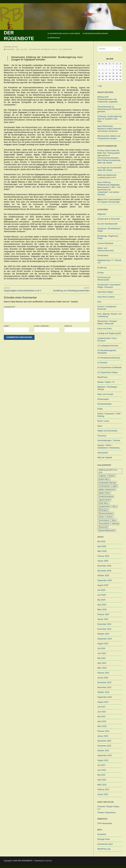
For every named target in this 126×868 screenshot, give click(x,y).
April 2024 (102, 663)
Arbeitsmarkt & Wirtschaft (108, 219)
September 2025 (105, 580)
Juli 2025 (101, 590)
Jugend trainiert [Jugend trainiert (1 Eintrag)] (105, 500)
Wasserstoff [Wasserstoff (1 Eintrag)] (103, 527)
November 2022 (104, 746)
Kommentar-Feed (105, 844)
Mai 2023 (101, 717)
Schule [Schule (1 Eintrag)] (101, 517)
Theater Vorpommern (107, 813)
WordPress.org (104, 849)
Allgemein (102, 214)
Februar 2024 (103, 673)
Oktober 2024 (103, 634)
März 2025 (102, 610)
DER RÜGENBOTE (19, 36)
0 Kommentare (66, 49)
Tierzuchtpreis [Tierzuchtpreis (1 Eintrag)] (104, 524)
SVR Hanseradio (105, 823)
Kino (99, 302)
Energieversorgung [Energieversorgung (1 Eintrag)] (106, 496)
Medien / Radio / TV (106, 382)
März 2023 (102, 726)
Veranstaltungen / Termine (109, 440)
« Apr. (100, 86)
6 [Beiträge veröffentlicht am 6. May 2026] (106, 70)
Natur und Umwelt (105, 394)
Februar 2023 (103, 731)
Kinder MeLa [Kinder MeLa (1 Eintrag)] (103, 503)
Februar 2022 (103, 789)
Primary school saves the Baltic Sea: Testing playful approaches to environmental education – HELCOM (109, 155)
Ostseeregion (103, 399)
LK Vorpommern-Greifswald (109, 367)
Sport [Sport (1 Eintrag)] (114, 520)
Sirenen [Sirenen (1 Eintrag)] (110, 517)
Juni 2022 (102, 770)
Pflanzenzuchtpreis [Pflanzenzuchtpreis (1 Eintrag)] (106, 513)
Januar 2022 (103, 794)
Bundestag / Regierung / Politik (43, 49)
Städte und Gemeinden (107, 431)
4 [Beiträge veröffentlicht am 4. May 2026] (99, 70)
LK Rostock (102, 363)
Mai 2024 (101, 658)
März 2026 (102, 551)
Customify (48, 861)
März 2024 (102, 668)
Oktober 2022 (103, 751)
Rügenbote (9, 49)
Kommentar (10, 307)
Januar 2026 (103, 561)
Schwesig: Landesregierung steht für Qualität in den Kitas (109, 119)
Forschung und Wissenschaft (104, 279)
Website (68, 326)
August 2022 (103, 760)
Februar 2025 (103, 614)
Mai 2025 (101, 600)
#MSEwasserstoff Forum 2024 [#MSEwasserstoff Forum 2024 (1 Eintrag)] (108, 471)
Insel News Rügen (105, 292)
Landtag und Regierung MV (109, 333)
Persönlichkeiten (105, 404)
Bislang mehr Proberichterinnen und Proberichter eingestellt (107, 99)
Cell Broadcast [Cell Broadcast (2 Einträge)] (104, 486)
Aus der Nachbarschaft (107, 224)
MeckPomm (103, 377)
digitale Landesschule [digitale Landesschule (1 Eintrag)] (107, 489)
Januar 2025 (103, 619)
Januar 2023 (103, 736)
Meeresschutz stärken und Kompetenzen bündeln (109, 137)
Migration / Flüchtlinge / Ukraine (108, 388)
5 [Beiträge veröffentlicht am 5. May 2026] (103, 70)
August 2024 (103, 644)
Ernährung (102, 268)
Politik (100, 409)
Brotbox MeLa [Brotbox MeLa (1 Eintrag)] (104, 479)
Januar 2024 (103, 678)
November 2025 (104, 571)
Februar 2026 (103, 556)
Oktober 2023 (103, 692)
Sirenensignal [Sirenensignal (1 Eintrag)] (104, 520)
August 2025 (103, 585)
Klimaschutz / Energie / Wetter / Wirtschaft (107, 322)
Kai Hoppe (102, 168)
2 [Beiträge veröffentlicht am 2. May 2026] (117, 67)
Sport (100, 426)
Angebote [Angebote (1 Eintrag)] (102, 476)
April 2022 (102, 780)
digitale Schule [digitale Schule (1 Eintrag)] (104, 493)
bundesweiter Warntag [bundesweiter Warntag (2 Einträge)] (107, 483)
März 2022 (102, 785)
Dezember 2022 (104, 741)
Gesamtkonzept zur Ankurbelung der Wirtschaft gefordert (109, 109)
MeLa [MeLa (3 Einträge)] (115, 507)
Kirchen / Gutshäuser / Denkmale (107, 308)
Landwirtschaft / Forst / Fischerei (107, 339)
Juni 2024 (102, 653)
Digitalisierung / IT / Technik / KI (109, 262)
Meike (100, 175)
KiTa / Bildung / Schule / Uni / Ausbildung (110, 315)
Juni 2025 (102, 595)
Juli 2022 (101, 765)
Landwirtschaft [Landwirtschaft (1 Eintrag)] (104, 507)
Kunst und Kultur (105, 329)
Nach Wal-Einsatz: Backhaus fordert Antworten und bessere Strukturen (109, 129)
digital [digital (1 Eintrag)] (115, 486)
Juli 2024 (101, 648)
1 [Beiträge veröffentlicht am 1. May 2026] (113, 67)
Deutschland (103, 255)
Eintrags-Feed (104, 839)
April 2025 (102, 605)
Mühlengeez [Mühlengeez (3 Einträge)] (103, 510)
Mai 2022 (101, 775)
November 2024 (104, 629)
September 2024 (105, 639)
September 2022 (105, 755)
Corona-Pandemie (105, 243)
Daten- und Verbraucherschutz (106, 249)
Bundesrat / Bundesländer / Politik (109, 230)
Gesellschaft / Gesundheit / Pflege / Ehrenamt (109, 286)
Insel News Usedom (106, 297)
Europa (101, 273)
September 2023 (105, 697)
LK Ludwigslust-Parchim (108, 346)
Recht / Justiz (103, 421)
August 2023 (103, 702)
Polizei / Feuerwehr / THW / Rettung (109, 415)
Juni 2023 (102, 712)
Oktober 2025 (103, 576)
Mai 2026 (101, 541)
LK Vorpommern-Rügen (108, 372)
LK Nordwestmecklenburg (109, 358)
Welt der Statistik (105, 458)
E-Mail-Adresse (42, 326)
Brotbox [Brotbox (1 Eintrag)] (112, 476)
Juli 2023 (101, 707)
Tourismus (102, 436)
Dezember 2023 (104, 682)
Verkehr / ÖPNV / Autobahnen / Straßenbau (109, 447)
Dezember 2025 (104, 566)
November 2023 (104, 687)
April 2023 (102, 721)
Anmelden (102, 834)
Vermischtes (103, 453)
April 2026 (102, 546)
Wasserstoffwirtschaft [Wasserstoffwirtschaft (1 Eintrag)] (107, 530)
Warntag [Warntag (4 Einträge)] (115, 524)
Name (7, 326)
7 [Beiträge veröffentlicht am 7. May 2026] (110, 70)
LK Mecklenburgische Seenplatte (107, 352)
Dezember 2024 (104, 624)
